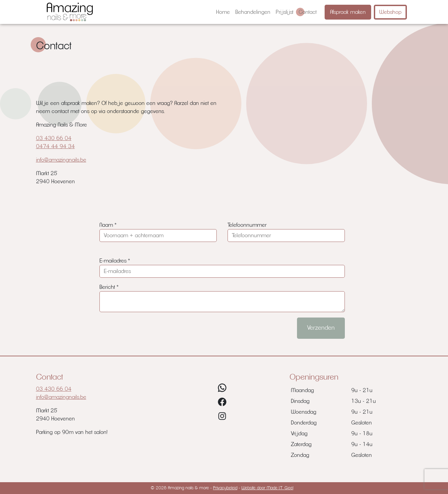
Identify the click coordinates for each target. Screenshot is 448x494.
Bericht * (109, 287)
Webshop (390, 12)
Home (223, 12)
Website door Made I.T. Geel (267, 488)
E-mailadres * (115, 261)
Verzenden (321, 328)
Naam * (108, 225)
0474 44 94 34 (55, 146)
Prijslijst (285, 12)
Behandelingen (253, 12)
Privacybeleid (225, 488)
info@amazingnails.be (61, 160)
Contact (308, 12)
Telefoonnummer (247, 225)
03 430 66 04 (54, 138)
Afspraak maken (348, 12)
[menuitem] (223, 12)
